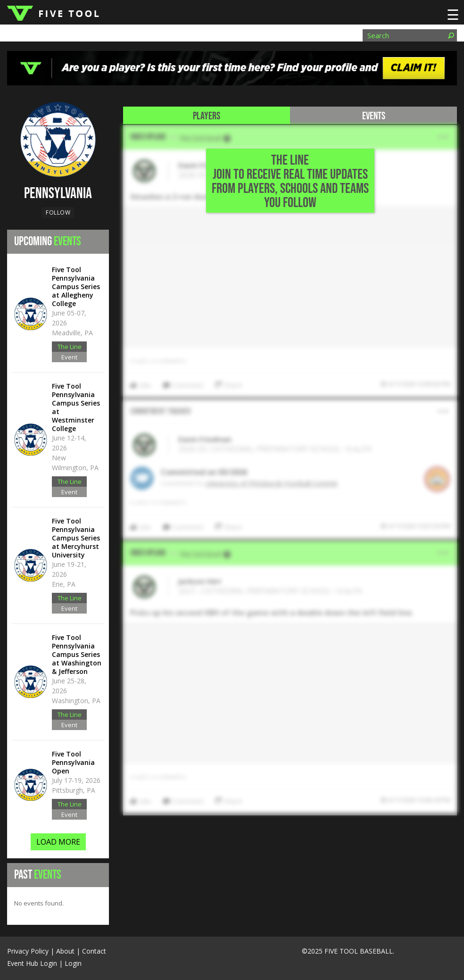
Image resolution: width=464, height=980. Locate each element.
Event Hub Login (32, 963)
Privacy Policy (28, 951)
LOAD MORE (58, 842)
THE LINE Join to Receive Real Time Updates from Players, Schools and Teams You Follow (290, 182)
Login (73, 963)
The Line (70, 347)
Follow (58, 212)
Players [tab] (207, 116)
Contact (94, 951)
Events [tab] (374, 116)
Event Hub (69, 357)
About (65, 951)
